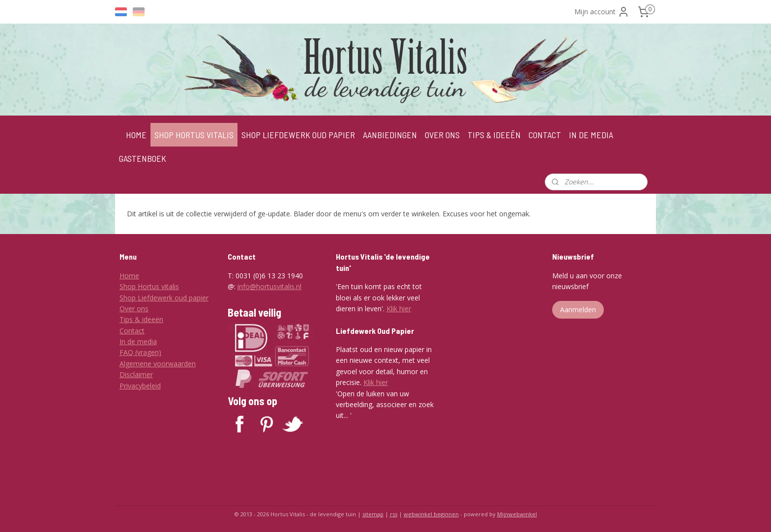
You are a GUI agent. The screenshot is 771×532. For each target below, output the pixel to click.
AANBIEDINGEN (390, 135)
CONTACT (545, 135)
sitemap (373, 514)
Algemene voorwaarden (158, 364)
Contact (132, 331)
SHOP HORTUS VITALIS (194, 135)
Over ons (134, 309)
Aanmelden (578, 310)
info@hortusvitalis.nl (269, 286)
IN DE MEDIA (591, 135)
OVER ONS (442, 135)
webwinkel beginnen (431, 514)
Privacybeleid (140, 386)
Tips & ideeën (141, 319)
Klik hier (399, 309)
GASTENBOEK (143, 158)
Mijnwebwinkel (517, 514)
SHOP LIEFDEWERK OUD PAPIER (298, 135)
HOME (136, 135)
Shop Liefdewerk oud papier (164, 298)
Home (129, 276)
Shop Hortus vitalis (149, 286)
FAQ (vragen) (140, 352)
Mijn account (602, 12)
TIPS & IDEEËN (494, 135)
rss (394, 514)
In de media (138, 341)
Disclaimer (136, 374)
